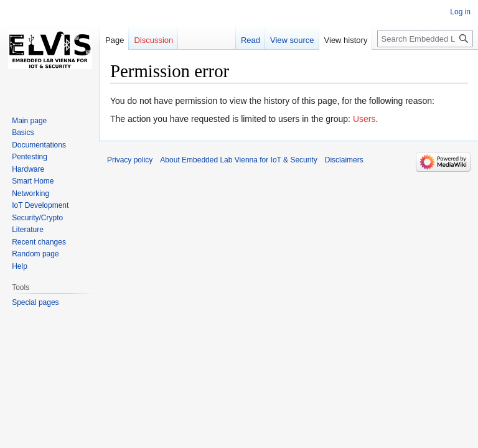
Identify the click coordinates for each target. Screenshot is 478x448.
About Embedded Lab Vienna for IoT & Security (238, 160)
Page (115, 40)
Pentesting (30, 157)
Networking (30, 194)
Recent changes (39, 242)
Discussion (153, 40)
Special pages (35, 302)
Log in (460, 12)
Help (20, 266)
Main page (29, 121)
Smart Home (33, 181)
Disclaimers (344, 160)
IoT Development (40, 205)
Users (364, 119)
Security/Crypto (37, 218)
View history (346, 40)
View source (292, 40)
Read (251, 40)
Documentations (39, 145)
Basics (23, 133)
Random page (35, 254)
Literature (28, 230)
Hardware (28, 169)
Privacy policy (130, 160)
